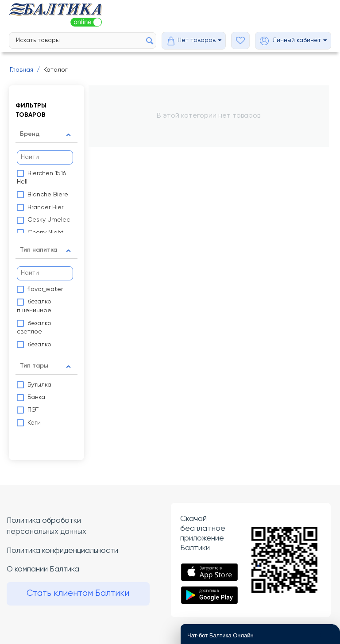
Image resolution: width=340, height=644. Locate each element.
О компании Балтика (44, 570)
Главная (21, 70)
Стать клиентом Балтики (80, 595)
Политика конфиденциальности (64, 551)
